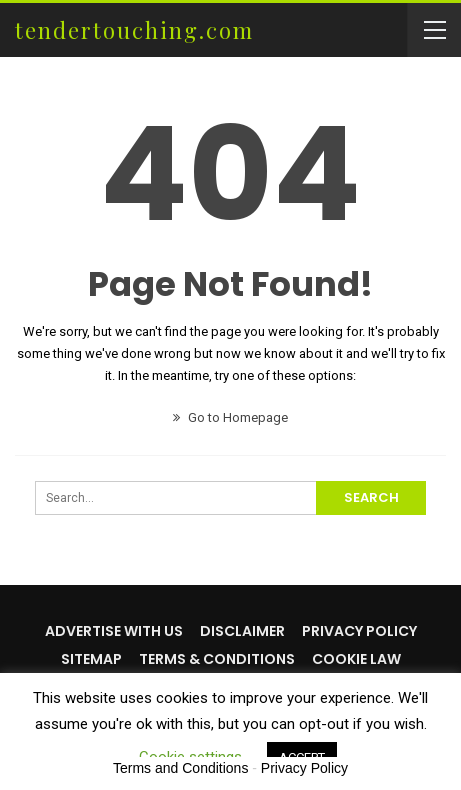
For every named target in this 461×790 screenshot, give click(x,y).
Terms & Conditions (217, 659)
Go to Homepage (230, 417)
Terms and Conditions (180, 768)
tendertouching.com (134, 30)
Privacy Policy (359, 631)
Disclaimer (242, 631)
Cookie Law (356, 659)
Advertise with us (114, 631)
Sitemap (91, 659)
